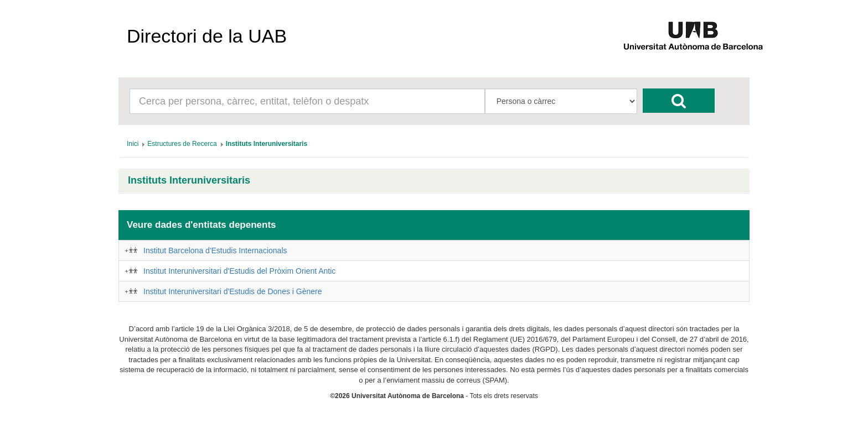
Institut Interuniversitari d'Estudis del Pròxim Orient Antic (239, 271)
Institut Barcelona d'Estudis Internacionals (215, 250)
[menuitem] (133, 144)
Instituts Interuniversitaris (189, 181)
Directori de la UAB (207, 36)
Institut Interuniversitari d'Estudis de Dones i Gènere (233, 291)
